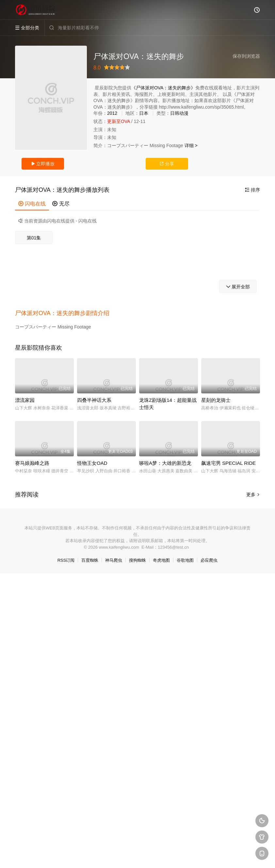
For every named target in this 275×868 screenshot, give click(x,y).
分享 (167, 164)
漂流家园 (25, 400)
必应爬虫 (209, 560)
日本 (144, 113)
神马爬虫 (114, 560)
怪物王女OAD (92, 463)
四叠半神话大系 (94, 400)
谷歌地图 (185, 560)
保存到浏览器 (246, 56)
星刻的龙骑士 (216, 400)
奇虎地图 (161, 560)
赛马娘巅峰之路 (32, 463)
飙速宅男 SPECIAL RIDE (228, 463)
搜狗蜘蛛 (137, 560)
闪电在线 (32, 204)
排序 (252, 190)
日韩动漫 (179, 113)
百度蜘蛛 (90, 560)
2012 (112, 113)
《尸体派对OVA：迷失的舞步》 (163, 88)
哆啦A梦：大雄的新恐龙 (165, 463)
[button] (65, 313)
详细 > (191, 145)
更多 (253, 495)
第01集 (34, 238)
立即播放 (43, 164)
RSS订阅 (66, 560)
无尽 (61, 204)
